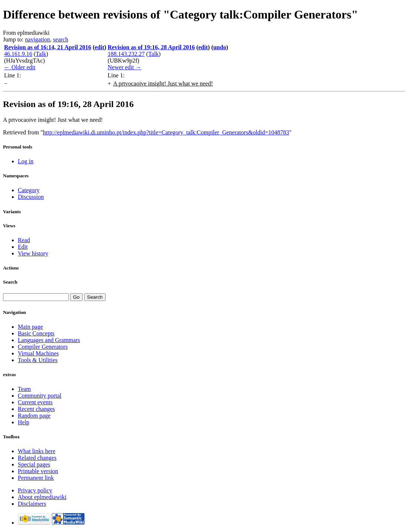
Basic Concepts (36, 333)
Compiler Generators (43, 347)
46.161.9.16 (18, 54)
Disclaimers (32, 504)
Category (29, 190)
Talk (41, 54)
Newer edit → (125, 67)
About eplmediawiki (42, 497)
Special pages (34, 464)
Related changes (37, 458)
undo (220, 47)
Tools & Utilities (38, 360)
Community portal (40, 396)
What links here (37, 451)
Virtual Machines (38, 353)
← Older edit (20, 67)
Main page (30, 327)
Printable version (38, 471)
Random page (34, 416)
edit (99, 47)
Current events (35, 402)
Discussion (31, 197)
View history (33, 253)
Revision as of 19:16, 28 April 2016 (151, 47)
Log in (26, 161)
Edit (23, 247)
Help (24, 422)
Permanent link (36, 478)
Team (24, 389)
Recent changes (36, 409)
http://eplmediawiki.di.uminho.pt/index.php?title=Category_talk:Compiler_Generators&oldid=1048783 (166, 132)
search (61, 39)
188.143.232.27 (126, 54)
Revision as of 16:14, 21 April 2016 (48, 47)
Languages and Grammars (49, 340)
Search (10, 282)
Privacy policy (35, 490)
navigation (38, 39)
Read (24, 240)
